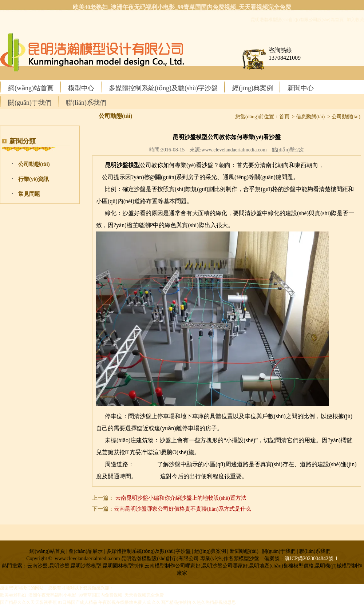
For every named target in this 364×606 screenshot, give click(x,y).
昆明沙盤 (146, 464)
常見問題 (29, 194)
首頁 (284, 117)
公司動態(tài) (34, 164)
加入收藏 (355, 20)
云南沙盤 (149, 476)
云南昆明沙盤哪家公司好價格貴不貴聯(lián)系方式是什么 (183, 509)
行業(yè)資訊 (33, 179)
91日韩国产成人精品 (78, 602)
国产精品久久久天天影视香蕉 (28, 602)
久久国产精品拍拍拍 (171, 602)
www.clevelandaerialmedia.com (234, 150)
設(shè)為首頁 (331, 20)
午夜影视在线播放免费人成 (124, 602)
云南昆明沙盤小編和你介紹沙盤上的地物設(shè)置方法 (181, 498)
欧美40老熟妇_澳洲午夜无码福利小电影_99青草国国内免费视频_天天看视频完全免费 (182, 7)
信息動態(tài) (310, 117)
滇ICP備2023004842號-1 (311, 559)
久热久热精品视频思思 (214, 602)
